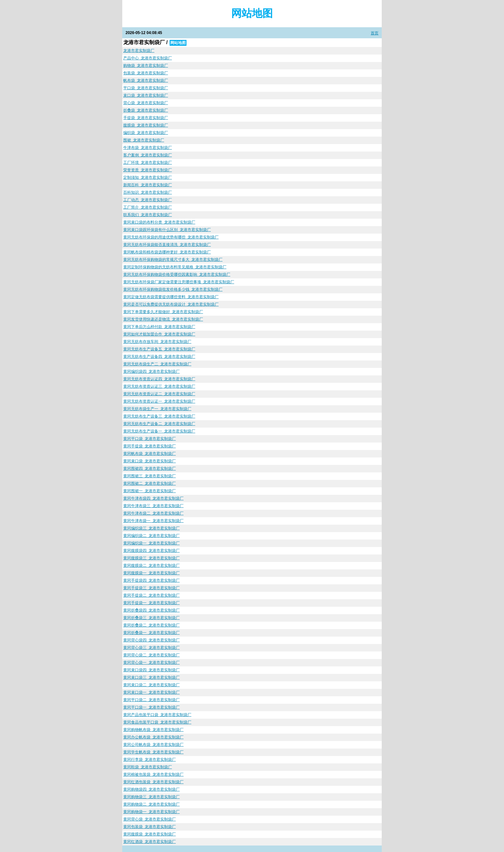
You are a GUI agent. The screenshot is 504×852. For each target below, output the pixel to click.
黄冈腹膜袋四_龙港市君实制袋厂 (151, 551)
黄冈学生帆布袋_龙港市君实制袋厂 (153, 752)
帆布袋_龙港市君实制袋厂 (146, 80)
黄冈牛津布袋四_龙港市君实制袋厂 (153, 498)
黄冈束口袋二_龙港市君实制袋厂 (151, 685)
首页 (375, 33)
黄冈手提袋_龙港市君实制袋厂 (150, 446)
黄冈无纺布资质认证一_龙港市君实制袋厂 (159, 401)
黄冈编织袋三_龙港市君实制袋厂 (151, 528)
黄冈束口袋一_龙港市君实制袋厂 (151, 692)
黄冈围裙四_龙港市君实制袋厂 (150, 469)
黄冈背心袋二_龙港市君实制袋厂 (151, 655)
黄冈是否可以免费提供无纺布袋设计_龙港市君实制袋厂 (171, 304)
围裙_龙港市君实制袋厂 (144, 140)
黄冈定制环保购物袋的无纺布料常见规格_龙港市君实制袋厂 (175, 267)
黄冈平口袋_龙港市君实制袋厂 (150, 439)
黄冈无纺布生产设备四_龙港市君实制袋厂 (159, 357)
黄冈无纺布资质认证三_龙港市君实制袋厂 (159, 386)
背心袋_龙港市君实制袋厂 (146, 103)
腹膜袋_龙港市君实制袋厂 (146, 125)
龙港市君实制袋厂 (139, 51)
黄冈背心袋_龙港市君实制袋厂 (150, 819)
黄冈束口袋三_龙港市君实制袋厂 (151, 677)
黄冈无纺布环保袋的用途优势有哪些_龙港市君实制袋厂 (171, 237)
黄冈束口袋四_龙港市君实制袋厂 (151, 670)
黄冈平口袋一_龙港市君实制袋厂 (151, 707)
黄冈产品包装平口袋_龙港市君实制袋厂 (157, 715)
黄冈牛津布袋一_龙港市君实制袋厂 (153, 521)
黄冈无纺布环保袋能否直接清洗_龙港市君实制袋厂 (167, 245)
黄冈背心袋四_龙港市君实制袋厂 (151, 640)
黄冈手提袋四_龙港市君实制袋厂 (151, 580)
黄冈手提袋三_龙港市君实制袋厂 (151, 588)
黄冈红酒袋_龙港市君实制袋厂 (150, 842)
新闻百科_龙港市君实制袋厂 (148, 185)
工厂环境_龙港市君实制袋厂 (148, 163)
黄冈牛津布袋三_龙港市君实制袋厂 (153, 506)
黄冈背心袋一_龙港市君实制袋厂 (151, 663)
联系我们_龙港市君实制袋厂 (148, 215)
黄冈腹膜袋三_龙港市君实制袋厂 (151, 558)
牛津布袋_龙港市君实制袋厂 (148, 148)
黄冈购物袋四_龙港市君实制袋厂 (151, 789)
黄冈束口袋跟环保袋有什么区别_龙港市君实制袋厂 (167, 230)
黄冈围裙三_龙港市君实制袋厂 (150, 476)
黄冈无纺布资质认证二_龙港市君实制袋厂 (159, 394)
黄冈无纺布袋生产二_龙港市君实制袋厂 (157, 364)
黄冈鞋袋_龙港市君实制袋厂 (148, 767)
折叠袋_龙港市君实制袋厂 (146, 110)
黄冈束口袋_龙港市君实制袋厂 (150, 461)
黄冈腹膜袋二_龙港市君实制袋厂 (151, 566)
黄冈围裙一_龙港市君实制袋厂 (150, 491)
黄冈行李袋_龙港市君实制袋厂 (150, 760)
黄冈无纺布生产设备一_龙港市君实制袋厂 (159, 431)
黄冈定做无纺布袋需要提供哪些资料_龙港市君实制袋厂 (171, 297)
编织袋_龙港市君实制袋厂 (146, 133)
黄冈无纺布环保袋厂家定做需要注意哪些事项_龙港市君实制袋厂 (179, 282)
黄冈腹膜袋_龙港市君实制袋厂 (150, 834)
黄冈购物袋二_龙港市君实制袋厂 (151, 804)
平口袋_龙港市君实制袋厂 (146, 88)
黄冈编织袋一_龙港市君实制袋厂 (151, 543)
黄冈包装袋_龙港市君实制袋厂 (150, 827)
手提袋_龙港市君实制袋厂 (146, 118)
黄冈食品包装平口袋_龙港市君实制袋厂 (157, 722)
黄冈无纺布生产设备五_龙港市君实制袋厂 (159, 349)
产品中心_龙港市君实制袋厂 (148, 58)
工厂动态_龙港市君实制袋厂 (148, 200)
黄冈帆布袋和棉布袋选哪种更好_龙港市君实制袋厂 (167, 252)
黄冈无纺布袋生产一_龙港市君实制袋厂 (157, 409)
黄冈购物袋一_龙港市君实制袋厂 (151, 812)
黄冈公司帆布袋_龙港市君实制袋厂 (153, 745)
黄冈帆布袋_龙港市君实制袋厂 (150, 454)
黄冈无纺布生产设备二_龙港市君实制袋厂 (159, 424)
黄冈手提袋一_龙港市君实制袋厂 (151, 603)
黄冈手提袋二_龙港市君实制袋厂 (151, 595)
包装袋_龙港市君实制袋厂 (146, 73)
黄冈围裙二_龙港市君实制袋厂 (150, 483)
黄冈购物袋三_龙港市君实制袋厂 (151, 797)
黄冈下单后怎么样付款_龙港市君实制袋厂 (159, 327)
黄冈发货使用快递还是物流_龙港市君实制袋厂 (163, 319)
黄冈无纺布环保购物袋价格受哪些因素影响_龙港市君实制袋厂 (177, 274)
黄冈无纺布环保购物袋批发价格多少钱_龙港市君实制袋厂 (173, 289)
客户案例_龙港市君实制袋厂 (148, 155)
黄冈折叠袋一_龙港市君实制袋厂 (151, 633)
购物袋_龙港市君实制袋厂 (146, 66)
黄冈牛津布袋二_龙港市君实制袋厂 (153, 513)
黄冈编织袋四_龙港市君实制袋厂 (151, 371)
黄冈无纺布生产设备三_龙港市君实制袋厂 (159, 416)
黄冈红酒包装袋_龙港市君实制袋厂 (153, 782)
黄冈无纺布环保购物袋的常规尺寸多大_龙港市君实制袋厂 (173, 260)
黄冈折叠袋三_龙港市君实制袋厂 (151, 618)
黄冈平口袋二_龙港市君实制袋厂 (151, 700)
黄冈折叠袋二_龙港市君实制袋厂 (151, 625)
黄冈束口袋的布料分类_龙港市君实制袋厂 (159, 222)
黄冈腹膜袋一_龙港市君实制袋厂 (151, 573)
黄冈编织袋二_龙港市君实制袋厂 (151, 536)
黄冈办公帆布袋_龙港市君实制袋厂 (153, 737)
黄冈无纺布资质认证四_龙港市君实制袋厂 (159, 379)
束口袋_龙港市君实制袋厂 (146, 95)
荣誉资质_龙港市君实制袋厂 (148, 170)
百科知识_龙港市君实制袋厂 (148, 192)
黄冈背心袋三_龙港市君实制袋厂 (151, 648)
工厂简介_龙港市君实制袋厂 (148, 207)
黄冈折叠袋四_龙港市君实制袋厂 (151, 610)
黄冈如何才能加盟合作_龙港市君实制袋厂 (159, 334)
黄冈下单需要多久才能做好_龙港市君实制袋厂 (163, 312)
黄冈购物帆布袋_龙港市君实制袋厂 (153, 730)
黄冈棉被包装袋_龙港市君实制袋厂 (153, 774)
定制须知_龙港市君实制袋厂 (148, 177)
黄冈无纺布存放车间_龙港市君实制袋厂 (157, 342)
